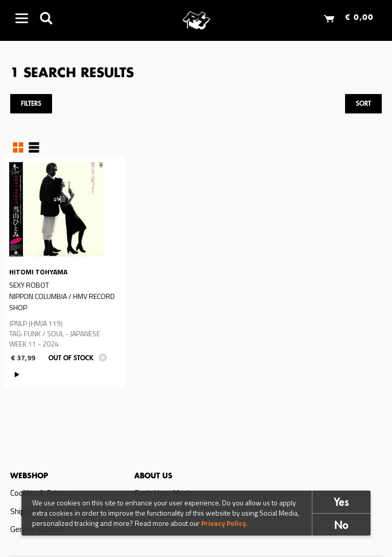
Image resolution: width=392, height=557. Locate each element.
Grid (18, 148)
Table (34, 148)
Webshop (29, 476)
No (341, 527)
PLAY (17, 375)
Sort (363, 104)
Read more (65, 272)
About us (153, 476)
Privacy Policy (224, 524)
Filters (31, 104)
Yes (341, 504)
